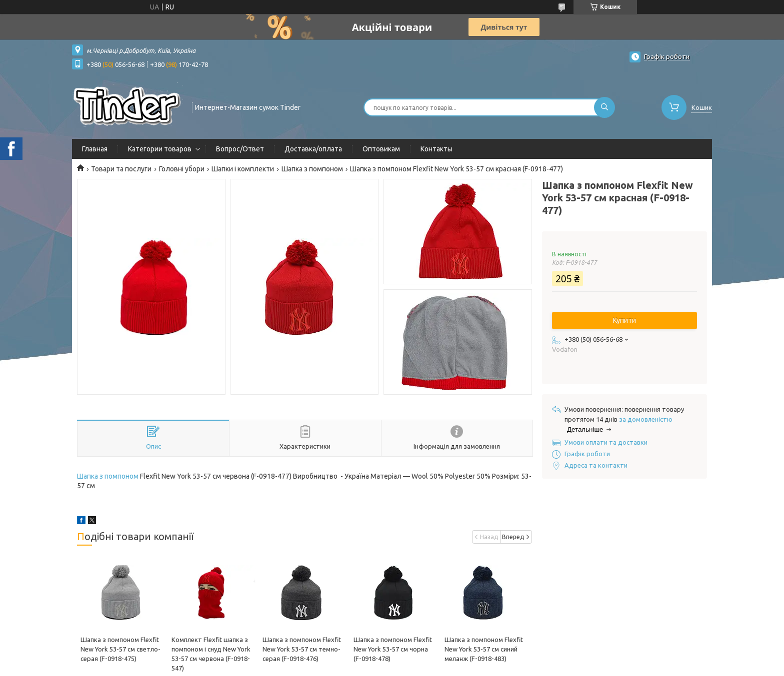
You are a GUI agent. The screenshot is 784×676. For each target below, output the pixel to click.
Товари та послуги (121, 169)
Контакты (436, 149)
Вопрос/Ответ (240, 149)
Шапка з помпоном (312, 169)
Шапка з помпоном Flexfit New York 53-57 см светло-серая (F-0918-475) (120, 649)
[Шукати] (604, 107)
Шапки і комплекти (243, 169)
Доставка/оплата (313, 149)
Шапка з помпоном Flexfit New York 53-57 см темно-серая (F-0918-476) (302, 649)
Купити (624, 320)
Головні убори (182, 169)
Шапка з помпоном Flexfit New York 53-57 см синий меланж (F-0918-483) (484, 649)
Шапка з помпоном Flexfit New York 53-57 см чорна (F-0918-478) (393, 649)
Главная (95, 149)
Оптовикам (381, 149)
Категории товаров (160, 149)
